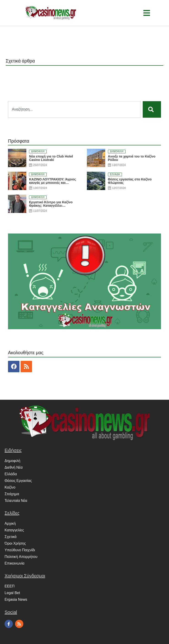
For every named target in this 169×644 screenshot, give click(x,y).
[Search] (152, 109)
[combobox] (74, 109)
